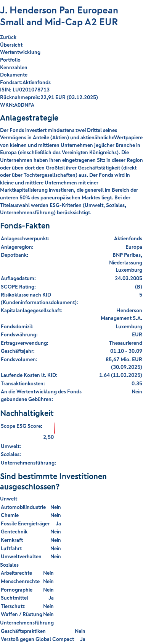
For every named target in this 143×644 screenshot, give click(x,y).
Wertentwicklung (20, 52)
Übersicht (11, 45)
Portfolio (10, 60)
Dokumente (14, 75)
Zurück (8, 37)
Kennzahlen (14, 67)
